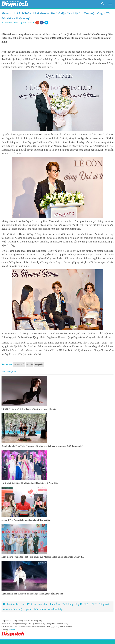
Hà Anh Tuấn (19, 364)
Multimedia (13, 604)
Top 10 (79, 604)
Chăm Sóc (8, 23)
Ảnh (36, 609)
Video (43, 609)
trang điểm (39, 364)
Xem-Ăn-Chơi (10, 609)
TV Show (31, 604)
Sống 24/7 (104, 604)
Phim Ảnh (55, 604)
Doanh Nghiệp (55, 609)
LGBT (94, 604)
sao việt (30, 364)
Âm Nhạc (43, 604)
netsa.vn (12, 630)
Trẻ (86, 604)
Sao (23, 604)
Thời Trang (68, 604)
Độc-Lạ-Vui (25, 609)
